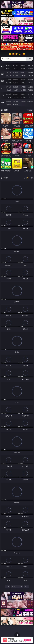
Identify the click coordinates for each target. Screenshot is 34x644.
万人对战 (23, 65)
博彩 (2, 67)
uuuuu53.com (17, 54)
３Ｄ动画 (30, 73)
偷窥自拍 (8, 87)
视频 (2, 74)
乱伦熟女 (23, 83)
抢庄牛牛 (30, 68)
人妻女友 (23, 94)
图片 (2, 88)
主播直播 (23, 76)
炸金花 (16, 68)
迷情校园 (8, 97)
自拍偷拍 (16, 73)
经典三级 (16, 83)
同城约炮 (8, 101)
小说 (2, 95)
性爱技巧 (30, 97)
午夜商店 (16, 101)
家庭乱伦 (16, 94)
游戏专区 (30, 65)
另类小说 (16, 97)
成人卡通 (23, 80)
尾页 (26, 587)
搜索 (30, 59)
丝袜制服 (16, 76)
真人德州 (16, 65)
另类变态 (30, 83)
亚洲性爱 (8, 80)
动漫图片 (30, 87)
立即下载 (27, 640)
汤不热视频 (30, 101)
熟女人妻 (8, 76)
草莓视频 (23, 101)
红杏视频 (8, 104)
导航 (2, 103)
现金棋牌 (23, 68)
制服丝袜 (8, 83)
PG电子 (8, 65)
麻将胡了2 (8, 68)
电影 (2, 81)
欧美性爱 (30, 80)
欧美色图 (23, 87)
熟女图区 (23, 90)
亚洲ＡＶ (8, 73)
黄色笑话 (23, 97)
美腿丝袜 (8, 90)
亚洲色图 (16, 87)
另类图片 (30, 90)
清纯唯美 (16, 90)
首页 (8, 587)
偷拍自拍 (16, 80)
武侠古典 (30, 94)
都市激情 (8, 94)
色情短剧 (16, 104)
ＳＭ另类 (30, 76)
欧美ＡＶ (23, 73)
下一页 (20, 587)
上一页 (14, 587)
